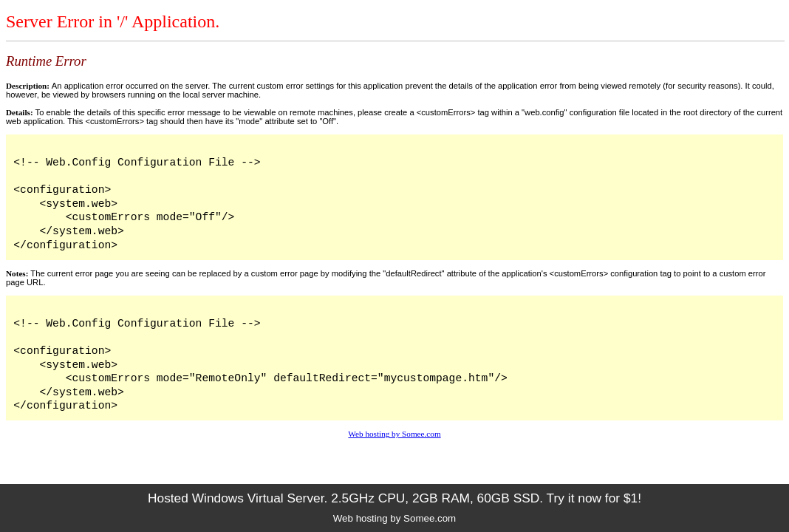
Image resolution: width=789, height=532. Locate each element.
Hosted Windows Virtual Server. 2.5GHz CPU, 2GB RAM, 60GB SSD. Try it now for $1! (394, 498)
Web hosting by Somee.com (394, 434)
